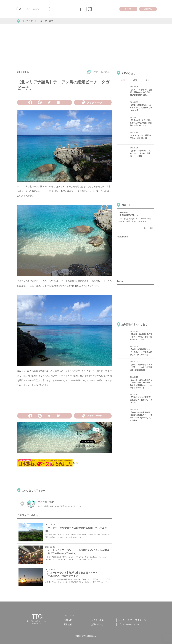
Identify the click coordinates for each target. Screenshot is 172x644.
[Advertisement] (86, 44)
